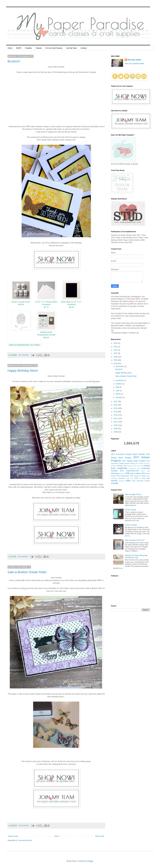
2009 (116, 429)
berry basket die (140, 463)
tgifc (148, 478)
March (118, 394)
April (118, 391)
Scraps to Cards (140, 476)
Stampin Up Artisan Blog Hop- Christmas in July (136, 556)
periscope (115, 473)
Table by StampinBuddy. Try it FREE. (25, 345)
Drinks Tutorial (131, 510)
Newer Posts (13, 836)
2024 (116, 343)
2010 (116, 425)
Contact (84, 48)
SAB (127, 473)
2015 (116, 408)
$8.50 (71, 307)
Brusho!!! (14, 61)
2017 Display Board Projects (134, 461)
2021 (116, 353)
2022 (116, 350)
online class (145, 471)
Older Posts (100, 836)
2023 (116, 347)
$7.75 (46, 307)
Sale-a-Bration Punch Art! (135, 540)
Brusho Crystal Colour (21, 302)
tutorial (114, 481)
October (119, 384)
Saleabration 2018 (127, 476)
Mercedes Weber (134, 60)
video (128, 481)
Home (10, 48)
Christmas (130, 466)
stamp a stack (140, 478)
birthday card (122, 466)
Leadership (122, 468)
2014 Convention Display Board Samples (128, 454)
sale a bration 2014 (138, 473)
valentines (122, 481)
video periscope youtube (141, 481)
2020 (116, 357)
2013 (116, 415)
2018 (116, 364)
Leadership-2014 (132, 471)
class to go (137, 466)
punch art (122, 473)
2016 (116, 405)
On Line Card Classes (54, 48)
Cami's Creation (131, 525)
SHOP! (19, 48)
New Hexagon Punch (133, 494)
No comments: (24, 355)
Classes (39, 48)
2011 (116, 422)
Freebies (28, 48)
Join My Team (71, 48)
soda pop (130, 478)
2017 (116, 402)
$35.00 (46, 338)
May (118, 387)
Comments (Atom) (25, 840)
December (120, 366)
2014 (116, 412)
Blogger (90, 861)
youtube (115, 483)
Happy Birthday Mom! (23, 371)
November (120, 380)
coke (142, 466)
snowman (122, 478)
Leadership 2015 (134, 468)
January (119, 397)
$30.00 (21, 304)
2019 (116, 360)
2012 (116, 418)
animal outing (130, 463)
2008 (116, 432)
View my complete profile (134, 64)
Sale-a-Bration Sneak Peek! (27, 572)
